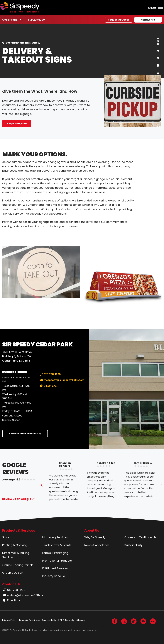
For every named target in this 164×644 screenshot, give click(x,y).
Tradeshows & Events (57, 545)
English (152, 7)
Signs (6, 537)
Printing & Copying (15, 545)
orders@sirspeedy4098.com (24, 595)
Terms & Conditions (29, 620)
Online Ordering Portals (18, 565)
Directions (48, 386)
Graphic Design (13, 573)
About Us (92, 530)
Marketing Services (55, 537)
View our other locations (23, 434)
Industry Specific (54, 576)
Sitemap (81, 620)
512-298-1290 (37, 20)
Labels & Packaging (55, 553)
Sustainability (133, 545)
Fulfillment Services (55, 568)
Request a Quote (119, 20)
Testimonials (148, 537)
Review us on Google (17, 499)
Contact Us (11, 584)
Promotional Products (57, 561)
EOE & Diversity (66, 620)
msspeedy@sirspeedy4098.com (62, 380)
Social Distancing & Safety (23, 43)
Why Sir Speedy (95, 537)
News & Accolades (97, 545)
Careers (130, 537)
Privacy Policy (9, 620)
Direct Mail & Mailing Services (16, 555)
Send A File (148, 20)
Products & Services (19, 530)
